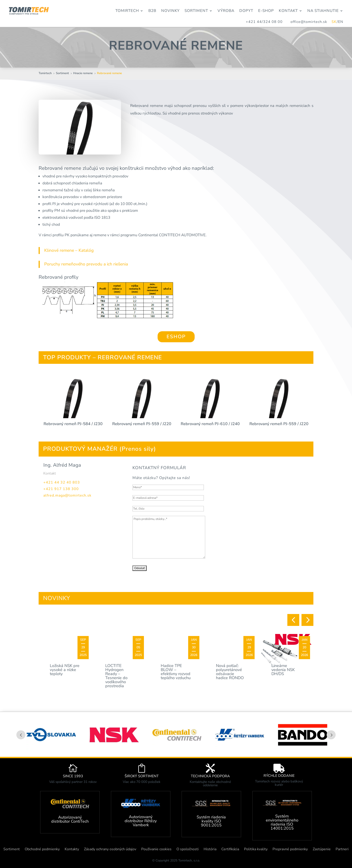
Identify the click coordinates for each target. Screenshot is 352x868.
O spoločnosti (188, 850)
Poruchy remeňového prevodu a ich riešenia (86, 264)
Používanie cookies (156, 850)
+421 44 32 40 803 (62, 482)
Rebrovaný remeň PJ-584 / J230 (73, 424)
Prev (21, 735)
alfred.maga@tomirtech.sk (67, 495)
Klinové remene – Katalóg (69, 250)
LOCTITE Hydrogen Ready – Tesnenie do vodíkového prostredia (116, 676)
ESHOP (176, 337)
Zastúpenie (322, 850)
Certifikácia (230, 850)
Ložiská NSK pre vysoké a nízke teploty (65, 670)
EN (341, 22)
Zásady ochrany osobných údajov (110, 850)
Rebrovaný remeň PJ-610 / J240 (210, 424)
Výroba (226, 11)
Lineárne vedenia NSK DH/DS (283, 670)
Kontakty (72, 850)
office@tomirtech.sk (311, 22)
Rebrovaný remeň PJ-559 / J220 (142, 424)
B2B (152, 11)
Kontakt (288, 11)
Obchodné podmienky (42, 850)
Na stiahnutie (323, 11)
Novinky (170, 11)
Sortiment (196, 11)
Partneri (342, 850)
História (210, 850)
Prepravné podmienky (290, 850)
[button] (293, 620)
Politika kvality (256, 850)
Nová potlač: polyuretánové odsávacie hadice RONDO (230, 672)
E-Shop (266, 11)
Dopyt (246, 11)
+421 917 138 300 (61, 489)
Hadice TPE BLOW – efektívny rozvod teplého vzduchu (176, 672)
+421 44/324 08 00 (264, 22)
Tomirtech (127, 11)
